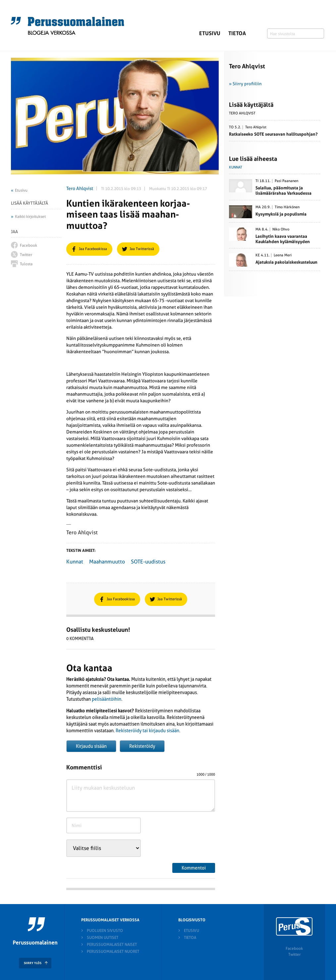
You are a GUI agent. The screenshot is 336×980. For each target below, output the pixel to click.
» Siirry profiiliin (245, 84)
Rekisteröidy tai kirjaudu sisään (147, 731)
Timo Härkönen (287, 207)
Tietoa (237, 33)
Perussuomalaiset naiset (112, 945)
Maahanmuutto (107, 562)
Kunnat (75, 562)
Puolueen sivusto (105, 931)
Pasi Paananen (286, 181)
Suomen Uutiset (103, 938)
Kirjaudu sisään (91, 746)
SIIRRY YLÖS (33, 963)
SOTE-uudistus (148, 562)
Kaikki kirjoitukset (30, 217)
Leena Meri (283, 255)
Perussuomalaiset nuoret (113, 951)
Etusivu (210, 33)
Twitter (294, 954)
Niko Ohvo (281, 229)
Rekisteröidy (142, 746)
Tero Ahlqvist (80, 188)
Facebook (294, 948)
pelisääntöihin (107, 699)
